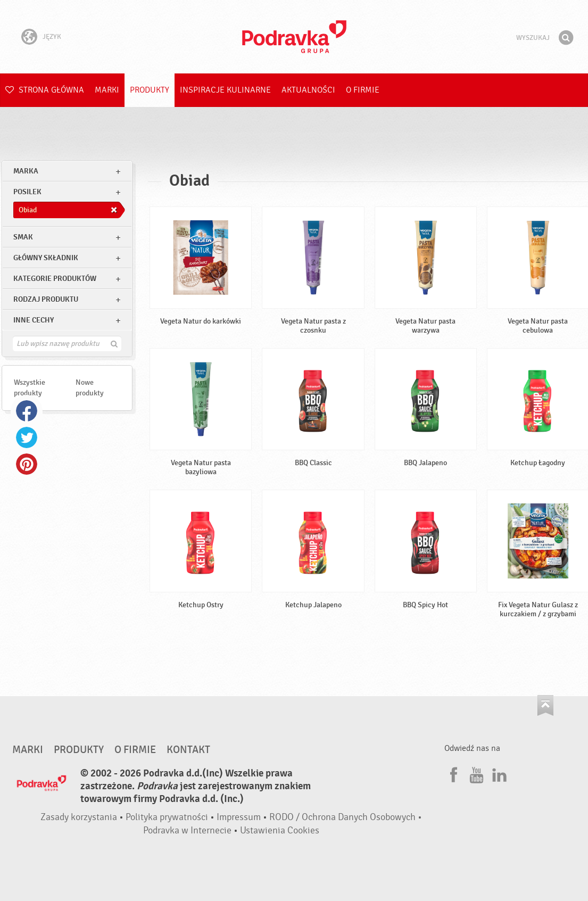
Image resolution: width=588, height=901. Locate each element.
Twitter (27, 437)
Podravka (294, 37)
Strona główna (45, 90)
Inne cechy (34, 320)
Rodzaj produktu (46, 299)
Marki (107, 90)
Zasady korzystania (79, 817)
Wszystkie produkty (30, 388)
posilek (27, 192)
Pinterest (27, 464)
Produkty (150, 90)
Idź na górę (545, 705)
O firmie (363, 90)
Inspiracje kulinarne (225, 90)
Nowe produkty (90, 388)
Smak (23, 237)
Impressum (239, 817)
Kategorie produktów (55, 279)
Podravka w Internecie (187, 830)
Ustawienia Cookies (280, 830)
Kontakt (188, 750)
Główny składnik (46, 258)
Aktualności (308, 90)
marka (26, 171)
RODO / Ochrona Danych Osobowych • (346, 817)
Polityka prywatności (167, 817)
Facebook (27, 411)
